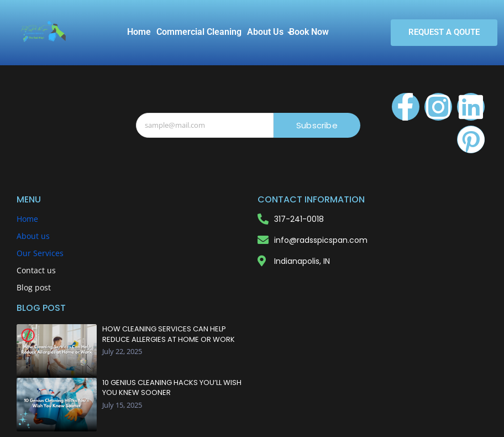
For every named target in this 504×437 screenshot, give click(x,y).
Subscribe (317, 125)
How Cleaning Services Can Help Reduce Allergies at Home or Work (169, 334)
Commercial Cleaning (199, 32)
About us (33, 236)
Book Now (309, 32)
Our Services (40, 253)
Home (139, 32)
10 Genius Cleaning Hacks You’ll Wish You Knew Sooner (172, 388)
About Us (267, 32)
